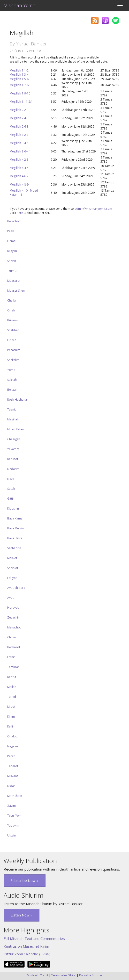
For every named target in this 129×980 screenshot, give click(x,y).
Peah (11, 231)
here (20, 213)
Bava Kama (15, 518)
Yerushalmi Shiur (64, 975)
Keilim (11, 726)
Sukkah (12, 380)
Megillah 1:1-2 (19, 70)
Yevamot (13, 449)
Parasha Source (91, 975)
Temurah (13, 667)
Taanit (11, 409)
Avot (10, 598)
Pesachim (14, 350)
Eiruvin (12, 340)
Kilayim (12, 251)
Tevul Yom (14, 816)
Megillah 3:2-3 (19, 135)
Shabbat (13, 330)
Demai (12, 241)
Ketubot (13, 459)
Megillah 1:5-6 (19, 79)
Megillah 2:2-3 (19, 110)
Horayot (13, 608)
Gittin (11, 499)
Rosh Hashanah (18, 400)
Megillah (13, 419)
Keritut (12, 677)
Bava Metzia (15, 528)
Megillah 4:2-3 (19, 160)
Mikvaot (13, 776)
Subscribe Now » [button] (25, 880)
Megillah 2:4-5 (19, 118)
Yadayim (13, 825)
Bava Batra (15, 538)
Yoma (11, 370)
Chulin (11, 637)
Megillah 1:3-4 (19, 75)
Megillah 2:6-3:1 (20, 126)
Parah (11, 756)
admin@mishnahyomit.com (93, 209)
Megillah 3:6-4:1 (20, 151)
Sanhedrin (14, 548)
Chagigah (14, 439)
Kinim (11, 717)
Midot (11, 707)
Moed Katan (15, 429)
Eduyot (12, 578)
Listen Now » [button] (22, 915)
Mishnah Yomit (19, 5)
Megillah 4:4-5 (19, 168)
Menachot (14, 627)
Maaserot (14, 281)
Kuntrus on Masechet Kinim (26, 946)
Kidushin (13, 508)
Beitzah (12, 390)
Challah (12, 300)
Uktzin (11, 835)
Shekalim (13, 360)
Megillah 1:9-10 (20, 93)
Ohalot (12, 736)
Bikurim (12, 320)
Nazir (11, 479)
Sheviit (12, 261)
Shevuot (13, 568)
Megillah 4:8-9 (19, 184)
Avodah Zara (16, 588)
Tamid (12, 697)
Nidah (11, 786)
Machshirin (15, 796)
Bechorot (14, 647)
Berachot (14, 221)
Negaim (13, 746)
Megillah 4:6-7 (19, 176)
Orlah (11, 310)
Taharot (13, 766)
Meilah (12, 687)
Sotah (11, 489)
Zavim (11, 806)
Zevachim (14, 617)
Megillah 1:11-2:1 (21, 102)
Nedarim (13, 469)
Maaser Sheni (16, 291)
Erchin (11, 657)
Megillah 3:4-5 (19, 143)
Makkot (12, 558)
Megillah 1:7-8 (19, 85)
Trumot (12, 271)
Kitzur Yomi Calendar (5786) (27, 954)
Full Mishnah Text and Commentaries (34, 938)
